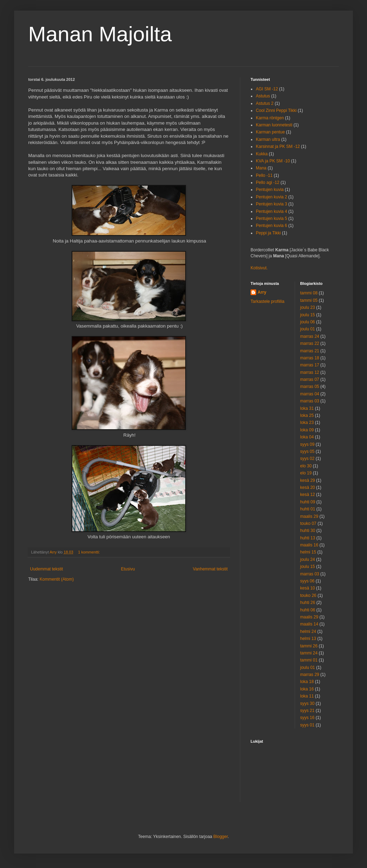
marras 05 (310, 387)
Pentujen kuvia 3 (272, 204)
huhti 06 (308, 610)
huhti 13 (308, 538)
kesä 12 (308, 495)
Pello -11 (264, 175)
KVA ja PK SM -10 (273, 161)
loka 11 (307, 696)
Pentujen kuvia (270, 190)
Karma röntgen (270, 118)
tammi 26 (309, 646)
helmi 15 (308, 552)
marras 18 (310, 358)
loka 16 (307, 689)
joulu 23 (308, 307)
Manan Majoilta (100, 34)
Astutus (263, 96)
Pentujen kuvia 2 (272, 197)
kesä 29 (308, 480)
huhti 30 (308, 531)
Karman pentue (270, 132)
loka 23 (307, 423)
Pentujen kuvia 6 (272, 226)
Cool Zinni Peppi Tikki (276, 110)
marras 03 (310, 401)
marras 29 (310, 675)
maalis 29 (309, 516)
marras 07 (310, 379)
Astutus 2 (265, 103)
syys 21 (308, 711)
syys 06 (308, 581)
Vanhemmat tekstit (210, 569)
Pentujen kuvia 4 (272, 211)
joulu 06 (308, 322)
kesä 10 (308, 588)
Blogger (221, 837)
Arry (262, 292)
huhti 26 (308, 603)
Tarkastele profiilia (267, 301)
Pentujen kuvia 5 (272, 219)
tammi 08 (309, 293)
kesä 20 (308, 487)
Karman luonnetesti (274, 125)
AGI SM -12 (267, 89)
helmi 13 (308, 639)
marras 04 (310, 394)
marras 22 (310, 343)
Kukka (262, 154)
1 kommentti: (89, 552)
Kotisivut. (259, 268)
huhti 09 (308, 502)
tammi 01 (309, 660)
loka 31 (307, 408)
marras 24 (310, 336)
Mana (261, 168)
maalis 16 (309, 545)
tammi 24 (309, 653)
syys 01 (308, 725)
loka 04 (307, 437)
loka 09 (307, 430)
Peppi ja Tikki (268, 233)
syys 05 (308, 451)
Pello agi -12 (268, 182)
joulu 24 (308, 559)
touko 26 (308, 595)
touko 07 (308, 523)
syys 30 (308, 704)
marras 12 (310, 372)
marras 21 (310, 351)
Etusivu (128, 569)
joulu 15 (308, 315)
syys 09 (308, 444)
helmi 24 (308, 631)
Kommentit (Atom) (57, 579)
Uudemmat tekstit (46, 569)
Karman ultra (268, 139)
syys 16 (308, 718)
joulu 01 (308, 329)
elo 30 (306, 466)
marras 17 (310, 365)
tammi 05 (309, 300)
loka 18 (307, 682)
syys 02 (308, 459)
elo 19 (306, 473)
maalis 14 (309, 624)
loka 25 (307, 415)
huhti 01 (308, 509)
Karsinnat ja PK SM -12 (278, 146)
